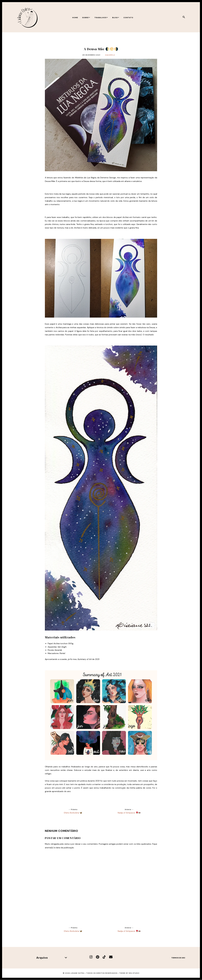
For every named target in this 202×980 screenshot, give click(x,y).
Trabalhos (101, 18)
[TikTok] (104, 957)
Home (75, 18)
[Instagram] (91, 957)
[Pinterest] (98, 957)
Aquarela (110, 55)
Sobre (86, 18)
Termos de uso (178, 958)
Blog (116, 18)
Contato (128, 18)
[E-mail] (111, 957)
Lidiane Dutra (77, 973)
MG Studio (134, 973)
